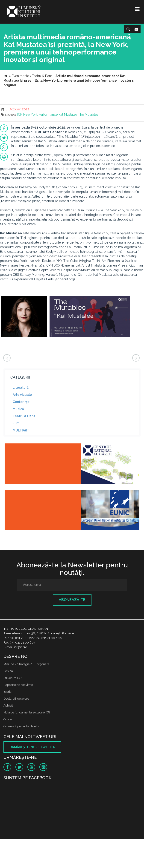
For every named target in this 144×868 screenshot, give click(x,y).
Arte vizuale (22, 395)
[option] (24, 317)
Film (16, 423)
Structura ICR (13, 678)
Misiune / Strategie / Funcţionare (26, 664)
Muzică (18, 409)
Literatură (21, 388)
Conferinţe (21, 402)
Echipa (8, 671)
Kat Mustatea (68, 115)
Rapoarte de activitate (18, 685)
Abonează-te (72, 600)
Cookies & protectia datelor (22, 726)
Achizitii (9, 706)
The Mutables (88, 115)
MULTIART (21, 430)
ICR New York (27, 115)
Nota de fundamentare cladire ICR (27, 712)
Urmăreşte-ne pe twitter (32, 747)
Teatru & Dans (24, 416)
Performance (48, 115)
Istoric (7, 692)
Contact (9, 719)
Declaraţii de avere (16, 699)
